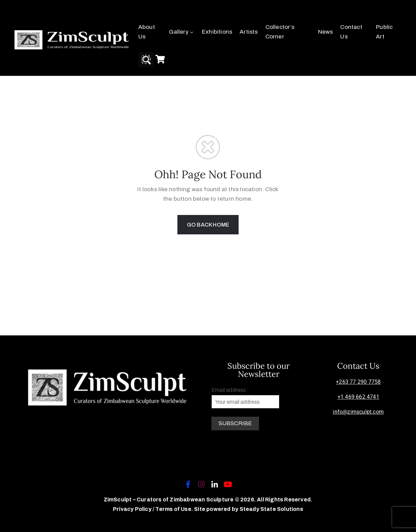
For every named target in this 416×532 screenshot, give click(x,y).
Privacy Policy (133, 509)
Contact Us (351, 32)
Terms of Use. (174, 509)
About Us (147, 32)
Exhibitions (217, 32)
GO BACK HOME (208, 225)
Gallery (182, 32)
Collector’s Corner (280, 32)
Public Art (384, 32)
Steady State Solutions (271, 509)
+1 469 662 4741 (358, 397)
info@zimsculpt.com (358, 412)
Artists (249, 32)
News (326, 32)
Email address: (245, 398)
